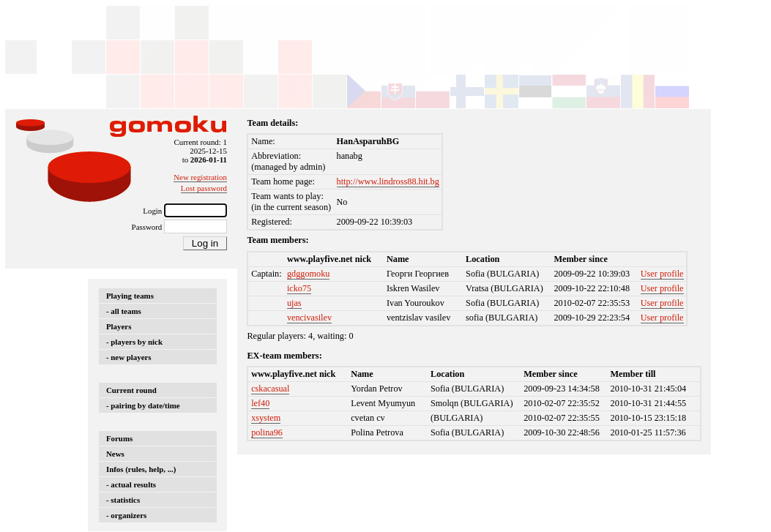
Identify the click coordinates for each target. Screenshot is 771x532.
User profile (662, 274)
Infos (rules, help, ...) (141, 469)
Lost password (204, 188)
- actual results (131, 484)
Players (119, 326)
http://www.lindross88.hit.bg (388, 181)
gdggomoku (308, 274)
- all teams (124, 311)
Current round (131, 390)
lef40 (260, 403)
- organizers (126, 515)
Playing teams (130, 296)
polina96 (267, 432)
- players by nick (134, 342)
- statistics (123, 500)
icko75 (299, 288)
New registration (200, 177)
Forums (119, 438)
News (115, 454)
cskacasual (270, 389)
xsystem (266, 418)
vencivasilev (309, 318)
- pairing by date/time (143, 405)
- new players (129, 357)
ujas (294, 303)
